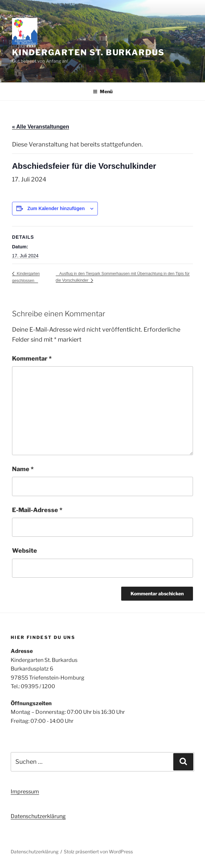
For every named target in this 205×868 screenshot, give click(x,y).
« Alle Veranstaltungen (41, 127)
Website (25, 551)
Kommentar (32, 358)
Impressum (25, 792)
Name (23, 469)
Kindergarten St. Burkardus (88, 52)
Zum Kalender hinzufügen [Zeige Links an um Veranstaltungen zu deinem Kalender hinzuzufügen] (56, 208)
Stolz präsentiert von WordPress (98, 852)
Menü (103, 91)
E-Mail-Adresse (37, 510)
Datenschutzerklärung (38, 816)
